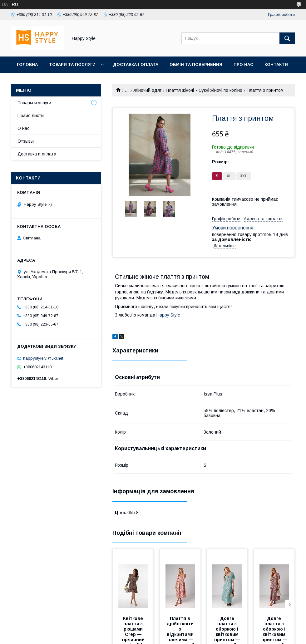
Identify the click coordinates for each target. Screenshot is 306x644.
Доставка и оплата (37, 154)
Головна (27, 64)
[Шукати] (287, 38)
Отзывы (26, 141)
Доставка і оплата (136, 64)
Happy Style (168, 315)
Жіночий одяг (147, 90)
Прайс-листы (31, 116)
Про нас (243, 64)
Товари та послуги (72, 64)
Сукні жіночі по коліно (220, 90)
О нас (23, 128)
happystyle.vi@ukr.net (43, 358)
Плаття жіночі (180, 90)
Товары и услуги (34, 103)
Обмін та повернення (196, 64)
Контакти (276, 64)
